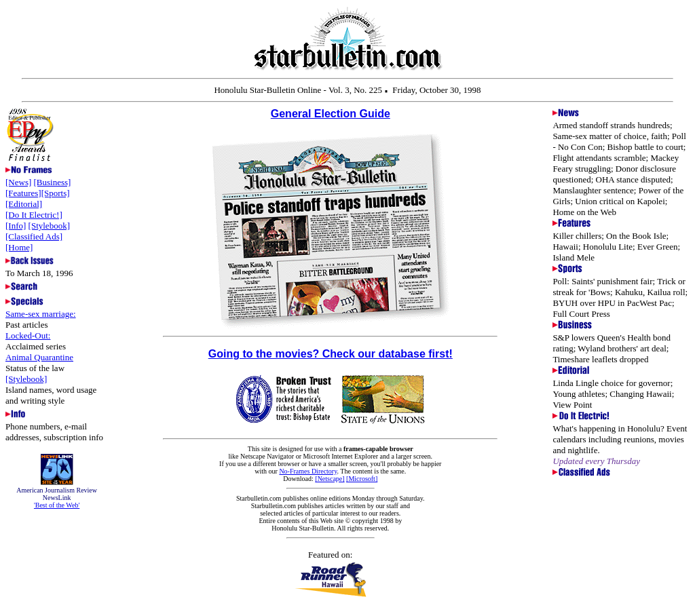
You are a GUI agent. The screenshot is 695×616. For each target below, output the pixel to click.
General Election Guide (331, 114)
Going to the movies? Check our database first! (331, 354)
